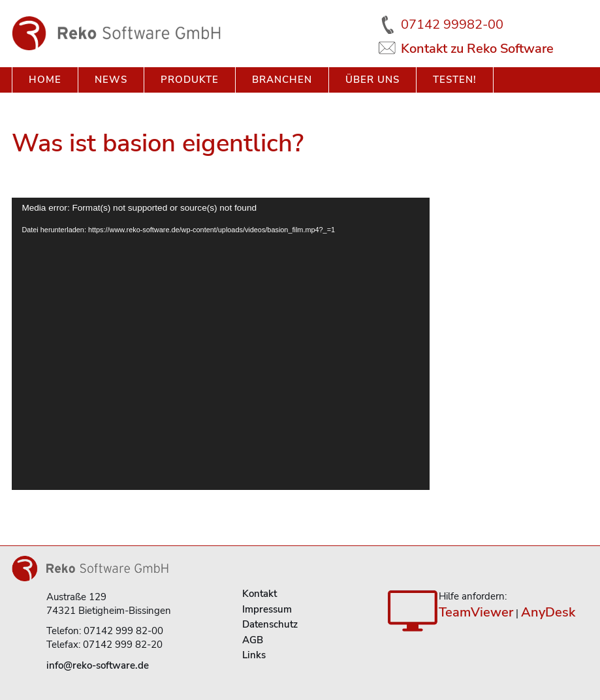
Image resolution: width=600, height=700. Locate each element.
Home (45, 80)
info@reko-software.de (98, 665)
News (111, 80)
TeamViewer (476, 612)
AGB (253, 640)
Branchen (282, 80)
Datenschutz (270, 624)
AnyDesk (548, 612)
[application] (221, 344)
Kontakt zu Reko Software (477, 49)
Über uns (372, 80)
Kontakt (260, 594)
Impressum (267, 609)
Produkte (190, 80)
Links (254, 655)
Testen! (455, 80)
